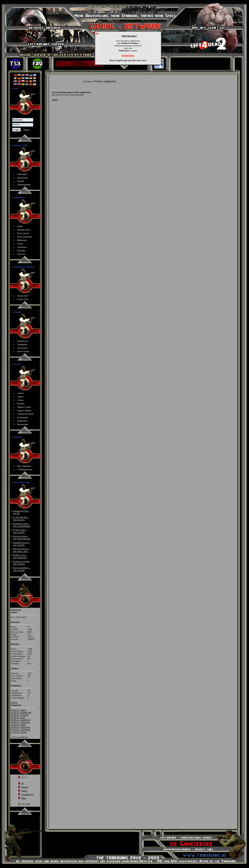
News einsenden (25, 237)
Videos (20, 397)
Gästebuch (22, 247)
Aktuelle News (24, 230)
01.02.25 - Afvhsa (19, 732)
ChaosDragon (27, 794)
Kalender (21, 251)
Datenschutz (23, 424)
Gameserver (23, 341)
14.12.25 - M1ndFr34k (21, 712)
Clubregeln (22, 174)
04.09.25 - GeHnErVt (21, 720)
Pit (22, 783)
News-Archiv (23, 233)
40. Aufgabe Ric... (21, 518)
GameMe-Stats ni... (21, 544)
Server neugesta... (21, 537)
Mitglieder (22, 240)
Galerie (21, 393)
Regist (26, 130)
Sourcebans (22, 348)
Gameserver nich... (21, 525)
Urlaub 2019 (23, 299)
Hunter (24, 791)
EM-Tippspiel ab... (21, 550)
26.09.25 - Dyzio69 (20, 715)
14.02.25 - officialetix (21, 727)
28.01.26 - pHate (18, 710)
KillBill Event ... (20, 556)
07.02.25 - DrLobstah (21, 730)
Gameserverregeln (26, 414)
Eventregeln (23, 417)
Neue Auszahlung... (21, 569)
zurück (55, 100)
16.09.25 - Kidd (18, 717)
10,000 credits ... (20, 531)
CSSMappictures (25, 469)
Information (23, 178)
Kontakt (21, 403)
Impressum (22, 421)
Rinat (24, 798)
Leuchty (25, 787)
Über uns (21, 254)
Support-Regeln (24, 410)
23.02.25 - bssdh (18, 725)
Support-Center (24, 407)
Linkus (20, 400)
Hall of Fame (23, 351)
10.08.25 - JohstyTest (21, 722)
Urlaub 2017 (23, 296)
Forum (88, 81)
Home (20, 226)
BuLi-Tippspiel (24, 466)
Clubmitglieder (24, 185)
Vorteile (21, 181)
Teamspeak (22, 344)
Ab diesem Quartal (21, 563)
